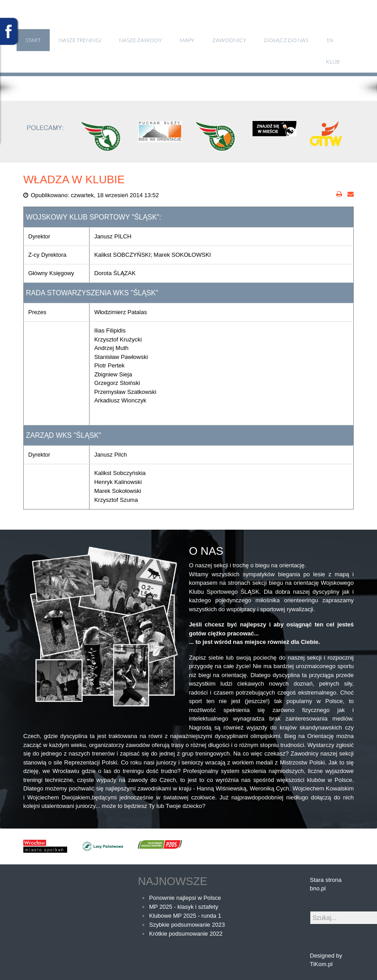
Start (33, 40)
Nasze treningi (80, 40)
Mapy (187, 40)
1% (330, 40)
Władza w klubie (74, 179)
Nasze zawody (140, 40)
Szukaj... (310, 911)
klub (333, 62)
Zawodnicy (229, 40)
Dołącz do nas (286, 40)
